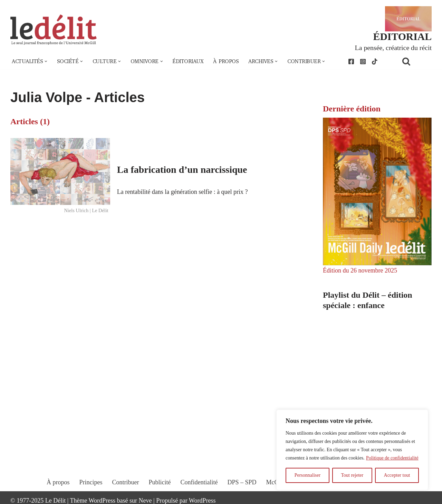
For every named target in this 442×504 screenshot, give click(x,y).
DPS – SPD (242, 482)
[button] (46, 61)
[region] (352, 450)
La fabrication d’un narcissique (182, 170)
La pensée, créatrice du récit (393, 48)
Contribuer (126, 482)
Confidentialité (199, 482)
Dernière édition (352, 109)
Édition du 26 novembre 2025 (360, 270)
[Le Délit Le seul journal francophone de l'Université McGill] (54, 30)
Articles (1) (30, 121)
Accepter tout (397, 475)
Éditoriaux (188, 61)
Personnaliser (308, 475)
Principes (91, 482)
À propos (226, 61)
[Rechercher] (415, 61)
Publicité (160, 482)
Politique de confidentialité (392, 458)
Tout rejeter (352, 475)
